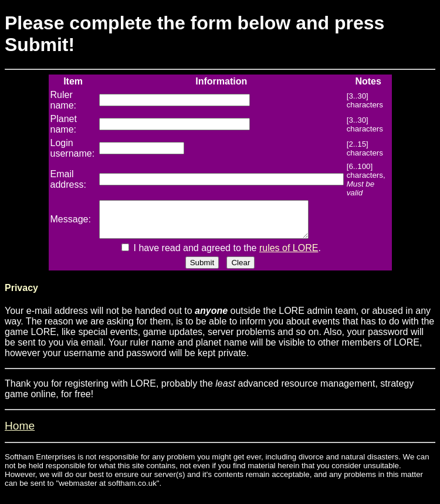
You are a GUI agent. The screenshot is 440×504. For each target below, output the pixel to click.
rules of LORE (289, 255)
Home (20, 433)
